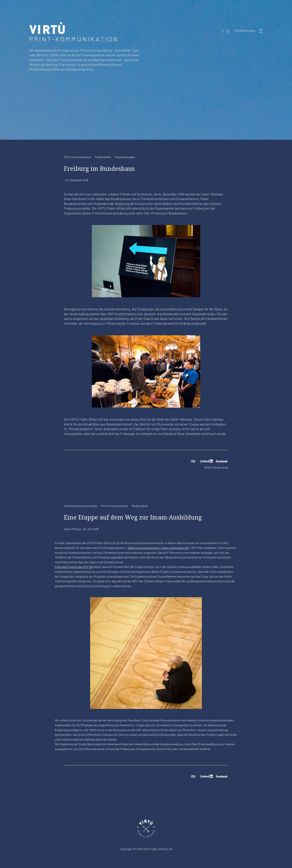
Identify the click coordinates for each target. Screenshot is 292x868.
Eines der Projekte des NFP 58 (74, 567)
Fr (223, 30)
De (228, 30)
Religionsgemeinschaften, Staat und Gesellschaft (158, 548)
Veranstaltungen (125, 157)
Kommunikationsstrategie (81, 506)
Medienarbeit (103, 157)
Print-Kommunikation (78, 157)
